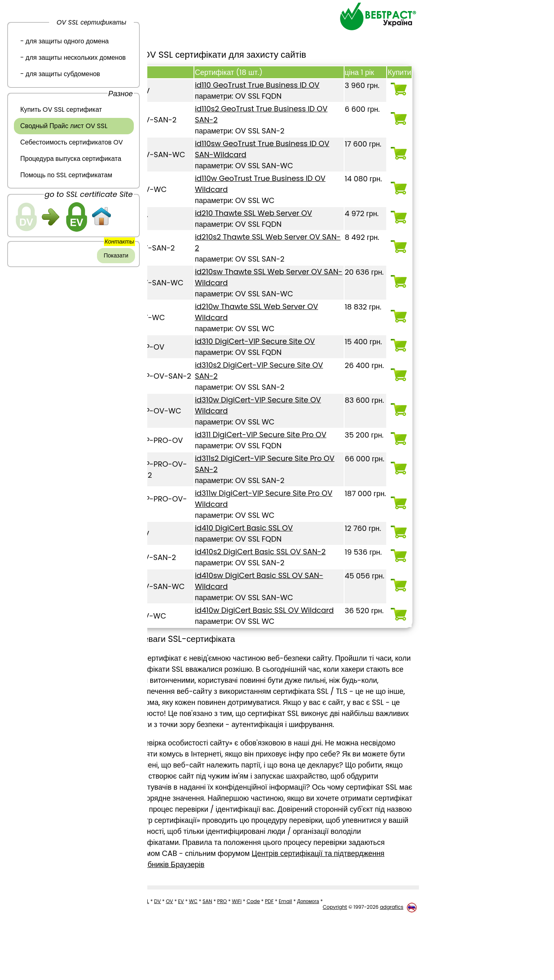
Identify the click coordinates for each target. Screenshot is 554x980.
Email (292, 956)
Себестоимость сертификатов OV (72, 142)
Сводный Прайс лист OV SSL (64, 126)
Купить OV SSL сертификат (61, 110)
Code (260, 956)
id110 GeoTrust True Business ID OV (276, 85)
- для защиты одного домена (65, 41)
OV (176, 956)
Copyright (335, 970)
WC (199, 956)
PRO (228, 956)
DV (164, 956)
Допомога (314, 956)
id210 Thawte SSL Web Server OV (272, 213)
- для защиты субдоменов (60, 74)
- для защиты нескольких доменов (73, 58)
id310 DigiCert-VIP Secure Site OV (273, 341)
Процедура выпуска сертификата (71, 159)
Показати (116, 255)
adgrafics (391, 970)
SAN (214, 956)
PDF (275, 956)
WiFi (243, 956)
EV (187, 956)
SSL (151, 956)
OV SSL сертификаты (91, 22)
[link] (74, 279)
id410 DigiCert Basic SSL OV (262, 539)
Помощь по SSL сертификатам (66, 175)
